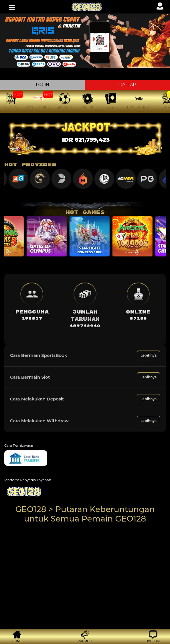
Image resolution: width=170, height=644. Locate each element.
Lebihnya (149, 355)
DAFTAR (127, 85)
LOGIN (42, 85)
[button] (153, 637)
